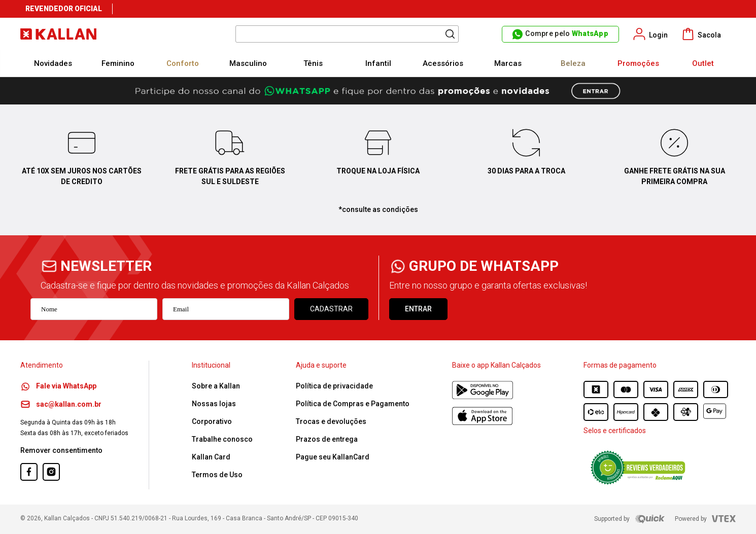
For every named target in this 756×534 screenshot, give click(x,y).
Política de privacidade (334, 386)
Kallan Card (211, 457)
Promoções (638, 63)
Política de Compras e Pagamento (353, 404)
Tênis (313, 63)
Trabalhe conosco (222, 439)
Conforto (183, 63)
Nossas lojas (214, 404)
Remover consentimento (61, 450)
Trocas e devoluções (331, 421)
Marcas (508, 63)
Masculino (248, 63)
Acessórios (443, 63)
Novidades (53, 63)
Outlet (703, 63)
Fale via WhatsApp (58, 386)
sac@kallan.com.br (61, 404)
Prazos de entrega (327, 439)
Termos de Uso (217, 475)
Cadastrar (331, 309)
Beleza (573, 63)
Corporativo (212, 421)
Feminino (118, 63)
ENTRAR (418, 309)
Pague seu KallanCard (333, 457)
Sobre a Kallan (216, 386)
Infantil (378, 63)
